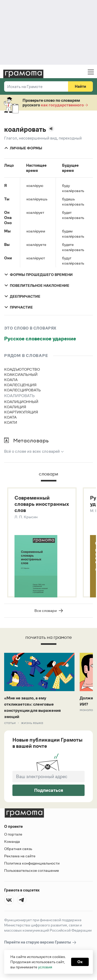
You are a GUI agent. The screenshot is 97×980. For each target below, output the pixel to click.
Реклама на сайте (20, 856)
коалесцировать (23, 390)
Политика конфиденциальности (32, 863)
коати (11, 422)
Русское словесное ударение (40, 339)
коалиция (15, 407)
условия (45, 967)
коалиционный (21, 402)
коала (11, 380)
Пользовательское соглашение (32, 870)
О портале (13, 834)
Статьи (10, 723)
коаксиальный (21, 374)
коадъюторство (22, 369)
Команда (12, 841)
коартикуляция (21, 412)
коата (10, 417)
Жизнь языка (32, 723)
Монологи (88, 710)
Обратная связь (18, 849)
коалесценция (20, 385)
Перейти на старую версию (40, 942)
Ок (80, 962)
